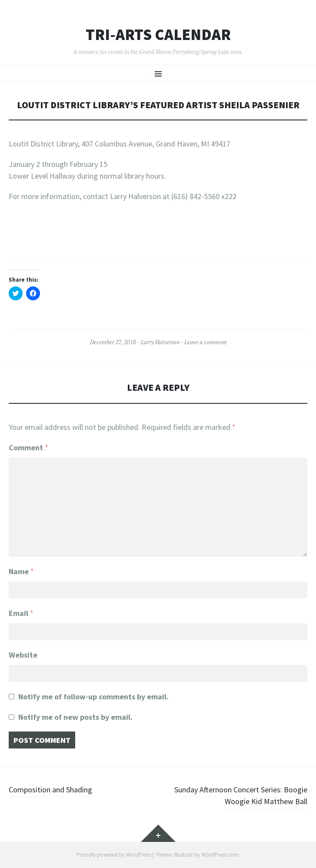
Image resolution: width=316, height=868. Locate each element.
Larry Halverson (160, 342)
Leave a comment (205, 342)
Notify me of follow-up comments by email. (93, 697)
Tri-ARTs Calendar (158, 35)
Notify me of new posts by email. (75, 717)
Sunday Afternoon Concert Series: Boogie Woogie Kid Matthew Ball (241, 795)
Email (21, 613)
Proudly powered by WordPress (114, 855)
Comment (28, 447)
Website (23, 655)
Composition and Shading (50, 790)
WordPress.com (220, 855)
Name (21, 571)
